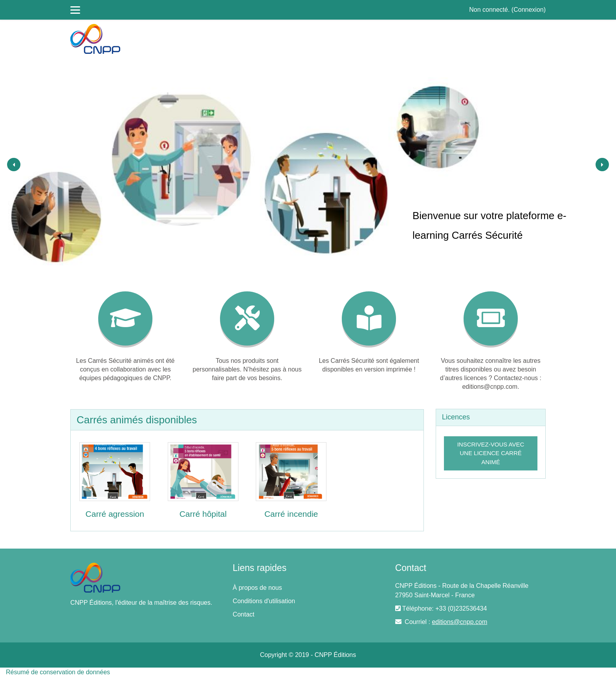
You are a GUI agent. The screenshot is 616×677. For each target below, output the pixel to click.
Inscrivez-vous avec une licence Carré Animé (491, 453)
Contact (243, 614)
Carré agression (115, 514)
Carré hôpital (203, 514)
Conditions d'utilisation (264, 601)
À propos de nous (257, 588)
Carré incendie (291, 514)
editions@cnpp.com (459, 622)
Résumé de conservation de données (58, 672)
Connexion (529, 10)
